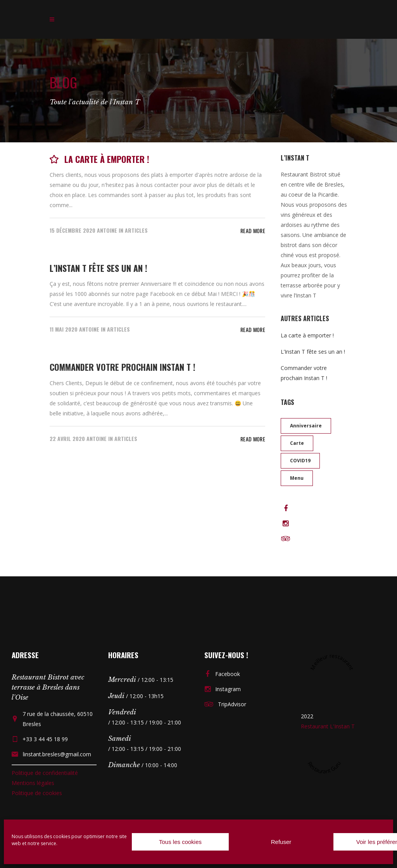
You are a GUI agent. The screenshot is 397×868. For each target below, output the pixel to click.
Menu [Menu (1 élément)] (297, 478)
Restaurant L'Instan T (328, 726)
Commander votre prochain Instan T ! (123, 367)
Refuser (281, 842)
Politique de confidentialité (45, 773)
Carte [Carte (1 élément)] (297, 443)
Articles (136, 230)
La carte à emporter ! (107, 159)
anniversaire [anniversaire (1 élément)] (306, 426)
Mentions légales (33, 783)
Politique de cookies (37, 793)
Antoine (107, 230)
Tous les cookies (180, 842)
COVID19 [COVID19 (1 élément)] (300, 461)
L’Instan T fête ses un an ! (98, 268)
